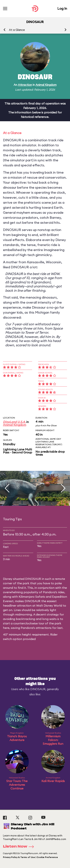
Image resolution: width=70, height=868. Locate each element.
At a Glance (17, 30)
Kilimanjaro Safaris (32, 597)
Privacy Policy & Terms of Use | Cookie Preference (30, 857)
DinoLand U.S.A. (14, 422)
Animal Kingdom (46, 85)
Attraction (25, 85)
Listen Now (20, 847)
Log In (62, 8)
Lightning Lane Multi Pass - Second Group (18, 451)
